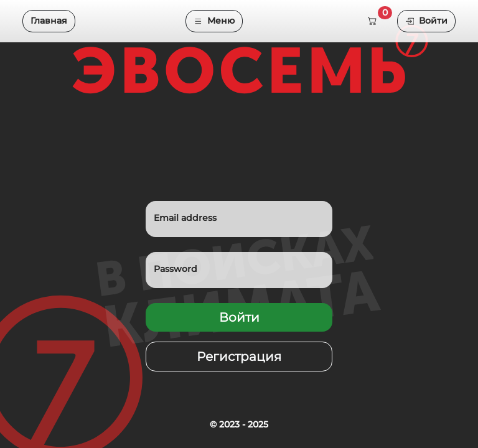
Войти (426, 21)
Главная (49, 21)
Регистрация (239, 357)
